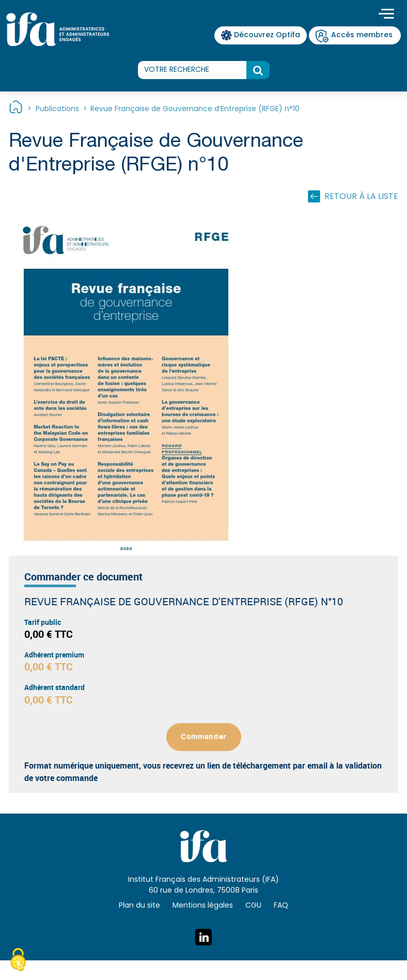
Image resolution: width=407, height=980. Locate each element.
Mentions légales (203, 906)
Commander (203, 737)
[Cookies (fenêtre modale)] (18, 961)
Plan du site (139, 906)
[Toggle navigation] (386, 15)
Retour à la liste (361, 197)
